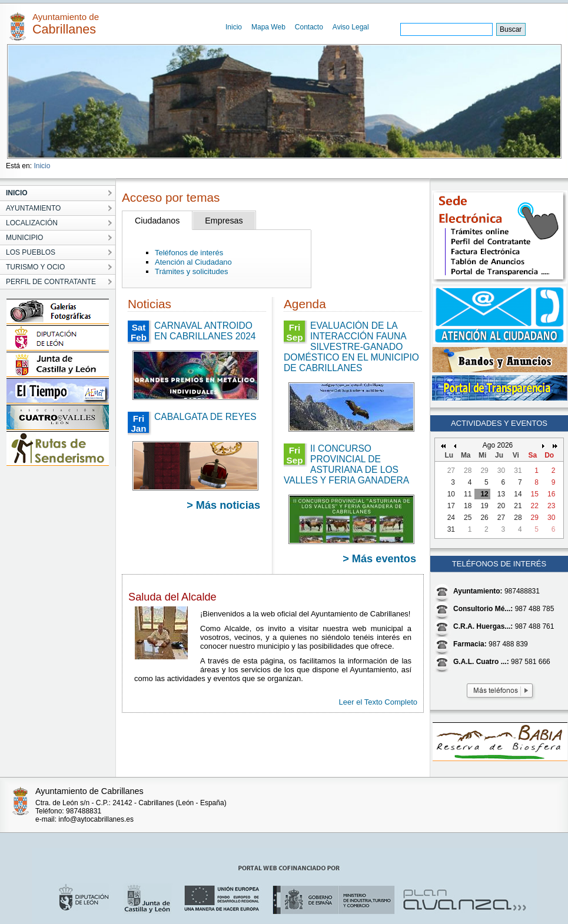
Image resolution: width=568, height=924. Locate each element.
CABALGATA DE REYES (205, 417)
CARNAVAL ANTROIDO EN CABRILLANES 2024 (205, 331)
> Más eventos (379, 559)
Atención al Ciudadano (193, 262)
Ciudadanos (157, 221)
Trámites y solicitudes (192, 271)
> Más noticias (223, 505)
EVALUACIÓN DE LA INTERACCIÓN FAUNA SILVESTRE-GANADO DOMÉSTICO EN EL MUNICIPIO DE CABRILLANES (351, 347)
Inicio (234, 27)
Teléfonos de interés (189, 253)
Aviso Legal (351, 27)
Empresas (224, 221)
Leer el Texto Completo (378, 702)
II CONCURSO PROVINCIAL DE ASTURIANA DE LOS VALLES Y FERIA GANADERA (346, 464)
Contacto (309, 27)
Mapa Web (268, 27)
